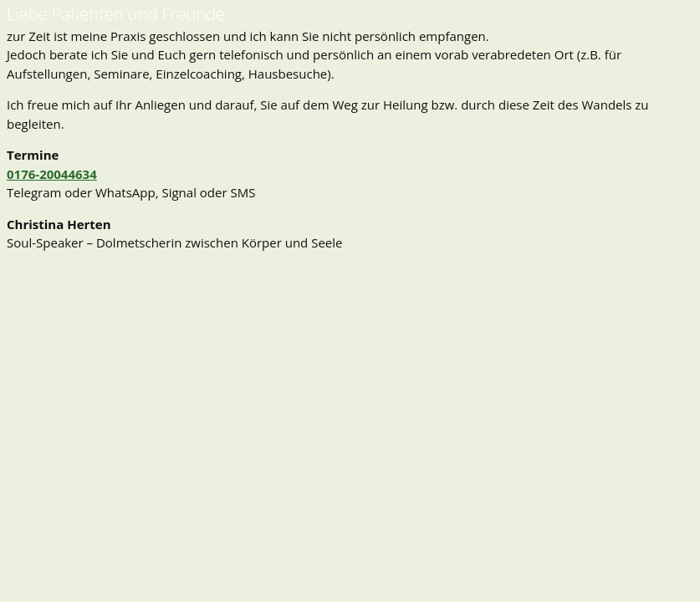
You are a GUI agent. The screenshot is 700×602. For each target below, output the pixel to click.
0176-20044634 (52, 174)
